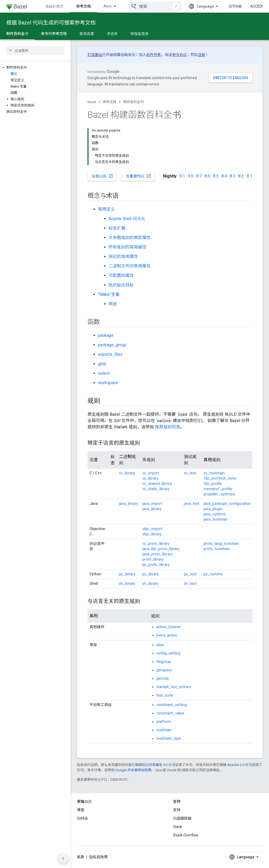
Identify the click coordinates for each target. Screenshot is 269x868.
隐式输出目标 (121, 285)
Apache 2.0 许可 (240, 765)
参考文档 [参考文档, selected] (84, 6)
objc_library (152, 534)
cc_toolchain (214, 473)
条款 (81, 857)
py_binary (127, 574)
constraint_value (170, 713)
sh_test (190, 583)
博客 (81, 810)
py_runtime (213, 574)
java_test (192, 504)
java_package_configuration (227, 504)
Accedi (256, 6)
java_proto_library (157, 554)
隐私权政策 (99, 857)
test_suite (165, 695)
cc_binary (127, 473)
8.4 (224, 176)
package (106, 335)
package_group (112, 345)
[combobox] (155, 6)
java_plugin (213, 509)
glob (102, 364)
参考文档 (110, 102)
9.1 (182, 176)
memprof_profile (218, 489)
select (104, 373)
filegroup (164, 662)
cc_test (190, 473)
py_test (190, 574)
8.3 (233, 176)
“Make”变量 (109, 294)
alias (160, 645)
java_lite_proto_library (161, 549)
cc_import (151, 473)
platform (164, 722)
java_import (152, 504)
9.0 (191, 176)
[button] (35, 68)
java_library (152, 509)
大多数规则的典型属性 (130, 238)
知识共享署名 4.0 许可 (159, 765)
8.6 (207, 176)
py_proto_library (156, 565)
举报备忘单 (139, 34)
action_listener (169, 627)
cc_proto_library (156, 544)
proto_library (153, 559)
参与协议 (179, 55)
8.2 (241, 176)
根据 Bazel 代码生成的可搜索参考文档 (51, 23)
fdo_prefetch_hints (220, 478)
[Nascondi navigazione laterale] (63, 859)
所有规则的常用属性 (127, 247)
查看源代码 (138, 176)
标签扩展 (117, 228)
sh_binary (127, 583)
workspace (108, 383)
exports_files (110, 354)
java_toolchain (216, 519)
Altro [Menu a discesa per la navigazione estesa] (108, 6)
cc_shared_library (157, 484)
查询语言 (87, 34)
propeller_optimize (219, 494)
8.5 (216, 176)
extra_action (167, 635)
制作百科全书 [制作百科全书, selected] (17, 34)
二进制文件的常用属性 (130, 266)
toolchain (164, 730)
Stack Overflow (186, 835)
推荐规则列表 (168, 427)
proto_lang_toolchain (221, 544)
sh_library (151, 583)
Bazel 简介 (55, 6)
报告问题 (102, 176)
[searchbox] (35, 50)
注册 (201, 55)
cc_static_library (156, 489)
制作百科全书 (133, 102)
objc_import (152, 529)
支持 (177, 810)
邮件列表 (154, 55)
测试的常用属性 (123, 257)
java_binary (129, 504)
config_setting (168, 653)
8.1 (249, 176)
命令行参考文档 (54, 34)
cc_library (150, 478)
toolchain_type (169, 738)
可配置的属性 (121, 275)
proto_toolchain (217, 549)
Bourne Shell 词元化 (127, 219)
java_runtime (215, 514)
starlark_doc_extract (174, 687)
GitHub (235, 6)
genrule (163, 678)
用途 (113, 304)
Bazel (92, 102)
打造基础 (95, 55)
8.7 (199, 176)
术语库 (112, 34)
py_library (151, 574)
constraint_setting (172, 705)
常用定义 (106, 209)
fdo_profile (213, 484)
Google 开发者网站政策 (133, 770)
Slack (178, 827)
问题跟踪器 (182, 818)
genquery (164, 670)
